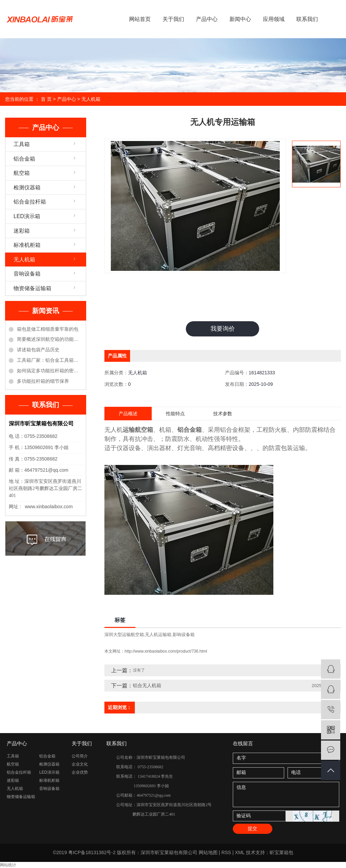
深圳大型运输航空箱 (124, 635)
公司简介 (80, 756)
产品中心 (207, 19)
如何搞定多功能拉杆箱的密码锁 (50, 371)
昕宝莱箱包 (281, 852)
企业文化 (80, 764)
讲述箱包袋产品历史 (38, 350)
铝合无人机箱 (147, 685)
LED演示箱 (27, 216)
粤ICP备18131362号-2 (92, 852)
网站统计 (8, 865)
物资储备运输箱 (32, 288)
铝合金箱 (24, 159)
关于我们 (173, 19)
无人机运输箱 (158, 635)
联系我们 (307, 19)
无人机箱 (91, 99)
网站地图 (208, 852)
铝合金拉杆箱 (30, 202)
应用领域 (274, 19)
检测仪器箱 (27, 187)
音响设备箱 (27, 274)
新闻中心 (240, 19)
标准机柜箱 (27, 245)
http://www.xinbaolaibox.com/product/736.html (166, 651)
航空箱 (22, 173)
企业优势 (80, 772)
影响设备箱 (184, 635)
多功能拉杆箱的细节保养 (43, 381)
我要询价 (223, 329)
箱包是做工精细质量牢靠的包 (48, 329)
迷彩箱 (22, 231)
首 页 (46, 99)
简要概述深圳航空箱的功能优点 (50, 339)
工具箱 (22, 144)
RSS (226, 852)
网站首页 (140, 19)
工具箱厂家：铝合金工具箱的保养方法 (50, 360)
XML (240, 852)
